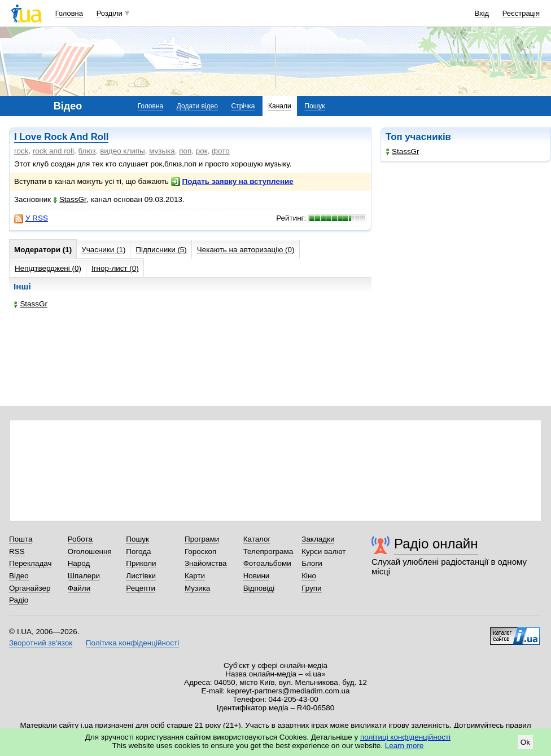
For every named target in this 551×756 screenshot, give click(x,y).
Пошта (21, 539)
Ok (525, 742)
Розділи (110, 13)
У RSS (31, 218)
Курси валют (323, 551)
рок (202, 151)
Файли (79, 588)
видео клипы (122, 151)
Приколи (141, 563)
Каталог (257, 539)
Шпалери (84, 576)
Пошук (314, 106)
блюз (87, 151)
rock (21, 151)
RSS (17, 551)
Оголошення (90, 551)
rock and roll (53, 151)
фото (221, 151)
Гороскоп (200, 551)
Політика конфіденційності (132, 643)
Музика (197, 588)
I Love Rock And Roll (61, 137)
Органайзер (30, 588)
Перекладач (30, 563)
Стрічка (243, 106)
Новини (257, 576)
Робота (80, 539)
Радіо (19, 600)
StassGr (403, 151)
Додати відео (197, 106)
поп (185, 151)
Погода (138, 551)
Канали (280, 106)
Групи (311, 588)
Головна (69, 13)
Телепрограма (268, 551)
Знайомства (206, 563)
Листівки (141, 576)
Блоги (312, 563)
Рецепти (141, 588)
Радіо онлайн (436, 544)
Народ (79, 563)
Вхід (482, 13)
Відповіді (259, 588)
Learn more (404, 746)
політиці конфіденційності (405, 737)
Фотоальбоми (267, 563)
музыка (162, 151)
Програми (202, 539)
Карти (195, 576)
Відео (19, 576)
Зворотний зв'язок (41, 643)
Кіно (309, 576)
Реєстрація (521, 13)
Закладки (318, 539)
